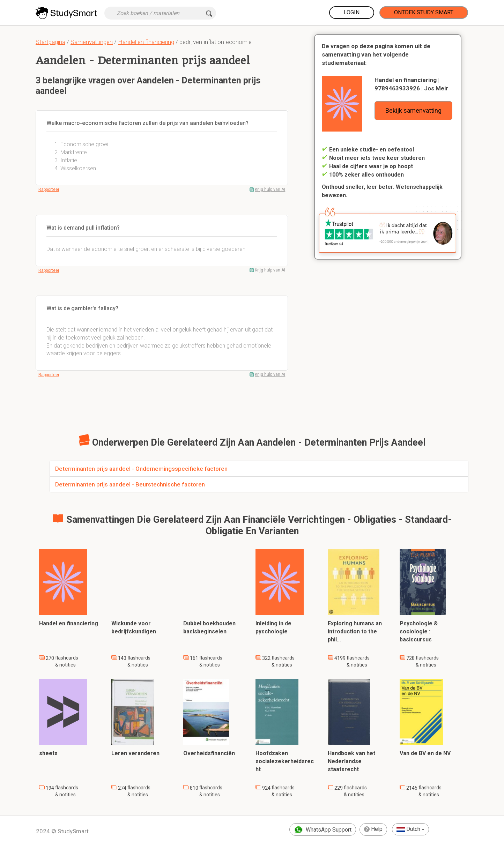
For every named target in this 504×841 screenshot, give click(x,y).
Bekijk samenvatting (413, 110)
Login (352, 12)
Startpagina (50, 42)
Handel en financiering (146, 42)
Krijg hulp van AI (270, 189)
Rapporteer (49, 189)
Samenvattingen (92, 42)
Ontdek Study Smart (424, 12)
